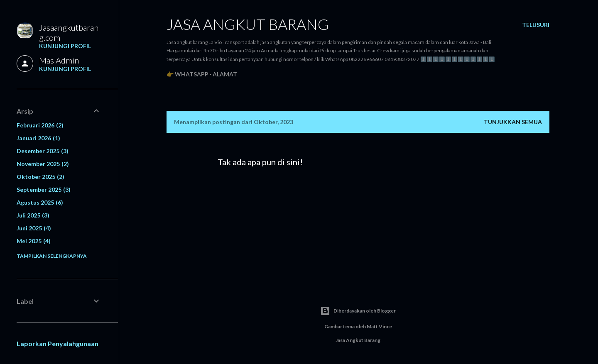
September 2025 (44, 189)
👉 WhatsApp (187, 74)
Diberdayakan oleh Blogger (358, 311)
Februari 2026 (40, 125)
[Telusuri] (536, 25)
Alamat (225, 74)
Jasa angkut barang (248, 24)
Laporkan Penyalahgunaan (58, 343)
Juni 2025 (34, 228)
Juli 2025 (33, 215)
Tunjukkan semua (513, 122)
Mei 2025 (34, 241)
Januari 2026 (38, 138)
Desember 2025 (43, 151)
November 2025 (43, 164)
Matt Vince (379, 326)
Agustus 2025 (40, 202)
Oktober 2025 (40, 177)
